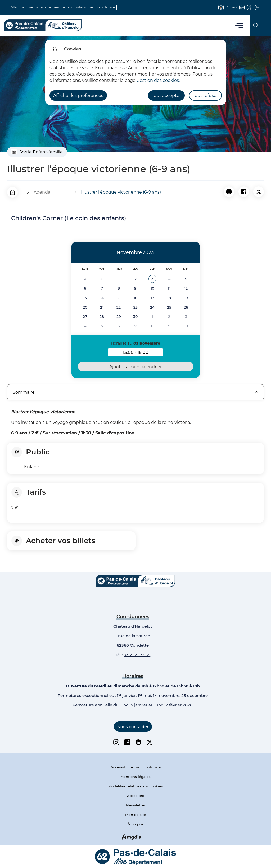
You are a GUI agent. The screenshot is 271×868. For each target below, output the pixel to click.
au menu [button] (30, 7)
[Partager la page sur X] (259, 192)
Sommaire (135, 392)
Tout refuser (205, 95)
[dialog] (136, 72)
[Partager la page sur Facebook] (244, 192)
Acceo (231, 7)
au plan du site (103, 7)
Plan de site (136, 815)
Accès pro (136, 796)
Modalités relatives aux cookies (136, 786)
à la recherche (53, 7)
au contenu (77, 7)
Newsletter (136, 805)
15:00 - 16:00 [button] (143, 353)
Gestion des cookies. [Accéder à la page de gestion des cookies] (158, 80)
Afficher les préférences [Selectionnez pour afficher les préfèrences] (78, 95)
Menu (239, 25)
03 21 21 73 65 (137, 655)
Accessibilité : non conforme (136, 767)
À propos (135, 824)
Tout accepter (166, 95)
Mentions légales (135, 777)
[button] (229, 192)
